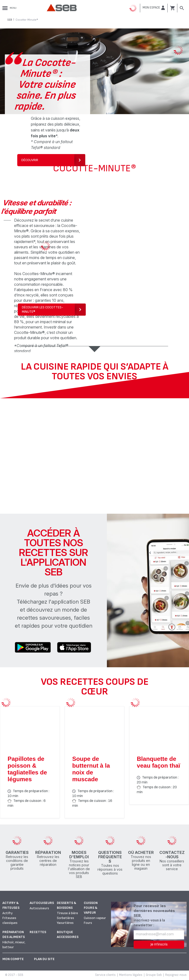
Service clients (105, 975)
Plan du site (44, 959)
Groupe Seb (154, 975)
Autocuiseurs (42, 903)
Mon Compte (13, 959)
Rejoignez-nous (176, 975)
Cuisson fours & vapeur (91, 908)
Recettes (38, 932)
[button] (154, 8)
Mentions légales (131, 975)
